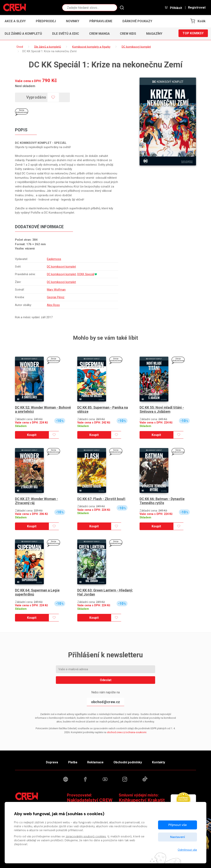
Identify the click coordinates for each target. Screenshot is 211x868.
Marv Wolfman (56, 290)
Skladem (21, 426)
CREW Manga (99, 34)
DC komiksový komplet (62, 267)
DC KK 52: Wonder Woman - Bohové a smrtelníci (43, 410)
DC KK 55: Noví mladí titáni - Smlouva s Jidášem (162, 410)
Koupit (32, 435)
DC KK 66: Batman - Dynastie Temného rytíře (162, 501)
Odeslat (106, 680)
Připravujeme (101, 21)
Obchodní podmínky (129, 762)
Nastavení (178, 837)
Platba (72, 762)
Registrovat (197, 8)
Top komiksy (193, 34)
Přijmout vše (178, 825)
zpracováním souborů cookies (86, 836)
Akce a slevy (15, 21)
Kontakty (160, 762)
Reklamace (96, 762)
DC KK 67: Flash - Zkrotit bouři (101, 499)
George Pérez (56, 297)
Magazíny (154, 34)
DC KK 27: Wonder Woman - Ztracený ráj (37, 501)
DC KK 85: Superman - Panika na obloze (103, 410)
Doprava (50, 762)
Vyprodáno (37, 97)
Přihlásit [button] (173, 8)
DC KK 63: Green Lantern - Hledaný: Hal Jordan (105, 592)
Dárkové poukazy (137, 21)
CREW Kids (128, 34)
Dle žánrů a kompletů (23, 34)
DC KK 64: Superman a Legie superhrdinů (37, 592)
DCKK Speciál (86, 274)
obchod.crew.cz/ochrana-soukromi (127, 732)
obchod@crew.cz (105, 702)
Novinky (73, 21)
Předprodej (46, 21)
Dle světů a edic (66, 34)
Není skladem (25, 86)
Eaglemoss (54, 259)
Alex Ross (53, 305)
